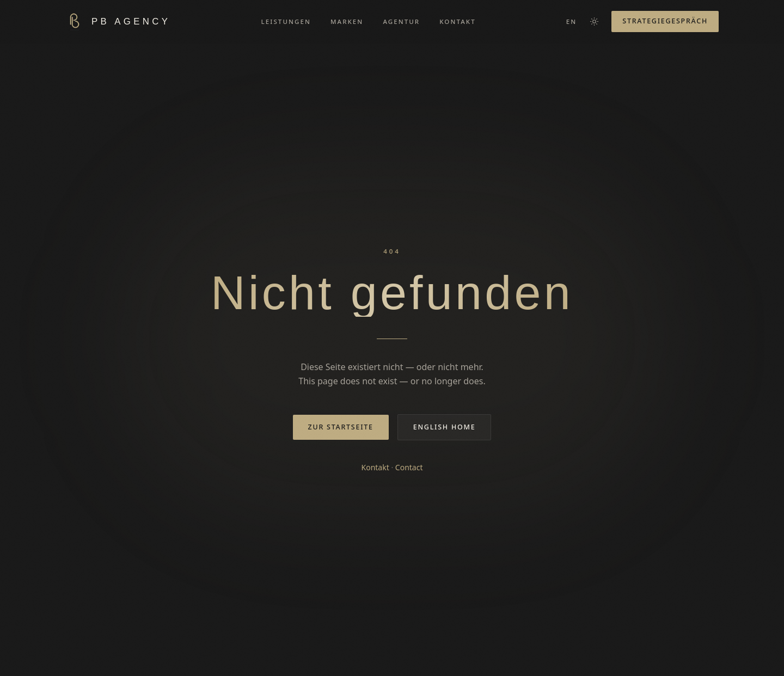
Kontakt (375, 467)
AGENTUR (401, 21)
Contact (409, 467)
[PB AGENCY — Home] (118, 22)
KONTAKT (458, 21)
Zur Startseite (341, 427)
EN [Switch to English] (572, 21)
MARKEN (347, 21)
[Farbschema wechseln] (594, 22)
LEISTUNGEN (286, 21)
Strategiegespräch (665, 21)
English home (445, 427)
